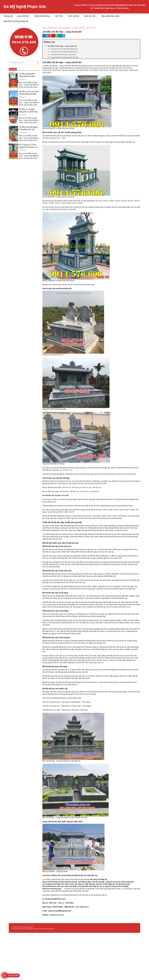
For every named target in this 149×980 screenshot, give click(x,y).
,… (62, 889)
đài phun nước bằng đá (105, 884)
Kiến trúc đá (90, 16)
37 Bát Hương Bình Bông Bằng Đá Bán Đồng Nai (27, 75)
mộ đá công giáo (127, 882)
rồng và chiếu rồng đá (86, 884)
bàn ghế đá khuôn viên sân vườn (55, 886)
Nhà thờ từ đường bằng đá (16, 21)
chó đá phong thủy (123, 884)
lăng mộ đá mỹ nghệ (120, 886)
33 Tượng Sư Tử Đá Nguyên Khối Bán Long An (29, 146)
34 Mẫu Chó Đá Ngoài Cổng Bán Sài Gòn (28, 128)
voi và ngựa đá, (106, 886)
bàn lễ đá (73, 886)
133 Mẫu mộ (47, 66)
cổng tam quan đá (112, 882)
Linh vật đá (73, 16)
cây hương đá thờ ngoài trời (53, 884)
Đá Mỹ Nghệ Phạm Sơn (25, 7)
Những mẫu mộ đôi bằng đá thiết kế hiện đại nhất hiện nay (74, 875)
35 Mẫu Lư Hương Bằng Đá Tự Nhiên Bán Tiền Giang (29, 111)
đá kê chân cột (71, 884)
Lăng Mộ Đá (23, 16)
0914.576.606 (50, 929)
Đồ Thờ (59, 16)
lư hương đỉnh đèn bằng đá (88, 886)
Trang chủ (8, 16)
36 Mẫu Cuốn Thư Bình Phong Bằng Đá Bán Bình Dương (29, 93)
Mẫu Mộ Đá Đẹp (42, 16)
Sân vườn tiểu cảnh (110, 16)
